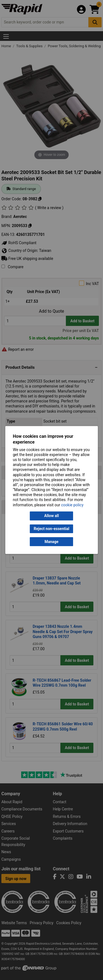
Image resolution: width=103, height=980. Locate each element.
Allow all (51, 516)
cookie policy (72, 505)
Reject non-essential (51, 529)
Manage (51, 542)
